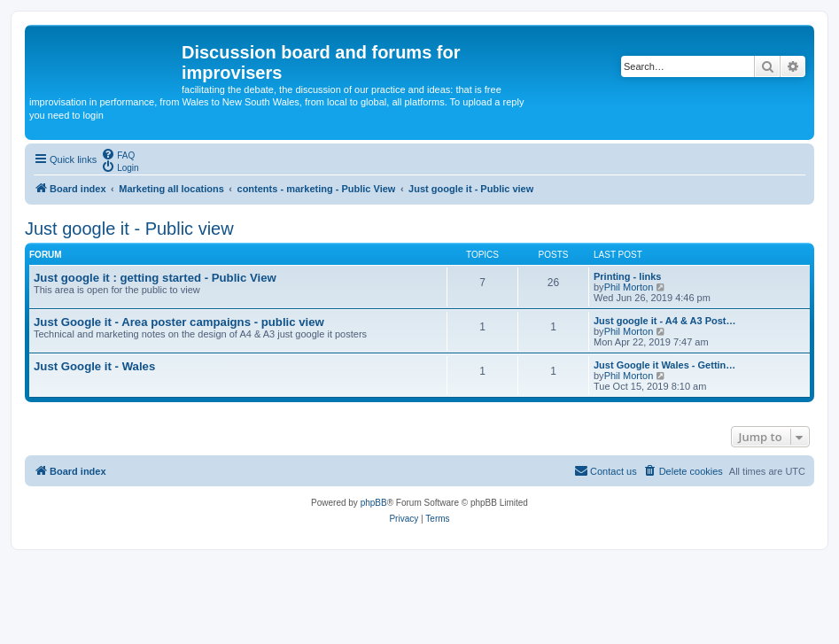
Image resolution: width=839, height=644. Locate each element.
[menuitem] (118, 154)
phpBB (374, 503)
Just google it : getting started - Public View (155, 278)
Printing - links (627, 276)
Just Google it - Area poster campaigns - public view (179, 322)
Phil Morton (629, 287)
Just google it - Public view (129, 229)
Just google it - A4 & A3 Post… (665, 321)
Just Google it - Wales (94, 366)
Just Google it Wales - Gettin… (664, 365)
